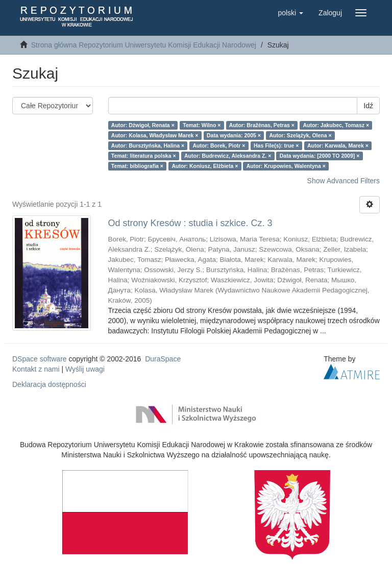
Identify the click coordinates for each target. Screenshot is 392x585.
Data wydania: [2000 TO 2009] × (320, 156)
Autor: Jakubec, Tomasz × (336, 125)
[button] (290, 13)
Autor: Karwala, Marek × (338, 145)
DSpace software (40, 359)
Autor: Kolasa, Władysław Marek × (155, 135)
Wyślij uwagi (85, 369)
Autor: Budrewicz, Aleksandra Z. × (228, 156)
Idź (368, 106)
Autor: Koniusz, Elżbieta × (205, 166)
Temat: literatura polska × (144, 156)
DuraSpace (163, 359)
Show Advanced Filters (344, 181)
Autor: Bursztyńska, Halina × (148, 145)
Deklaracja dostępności (49, 384)
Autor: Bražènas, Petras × (262, 125)
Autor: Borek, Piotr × (219, 145)
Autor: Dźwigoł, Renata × (143, 125)
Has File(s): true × (276, 145)
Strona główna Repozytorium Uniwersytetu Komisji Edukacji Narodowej (144, 45)
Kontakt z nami (36, 369)
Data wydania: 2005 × (234, 135)
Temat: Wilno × (202, 125)
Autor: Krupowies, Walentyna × (286, 166)
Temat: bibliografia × (137, 166)
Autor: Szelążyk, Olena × (300, 135)
